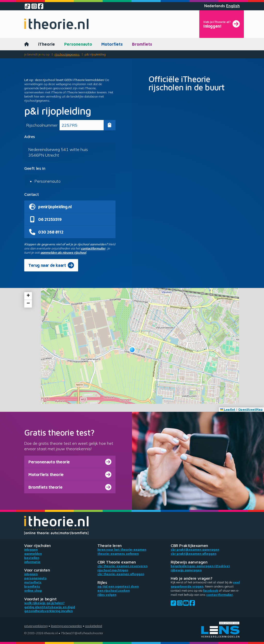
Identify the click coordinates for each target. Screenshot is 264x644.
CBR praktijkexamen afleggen (193, 554)
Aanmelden (33, 554)
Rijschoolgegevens (67, 54)
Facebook (211, 590)
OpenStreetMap (250, 409)
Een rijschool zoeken (114, 590)
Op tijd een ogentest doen (118, 586)
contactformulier (93, 248)
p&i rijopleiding (95, 54)
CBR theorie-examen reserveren (122, 566)
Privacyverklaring (36, 626)
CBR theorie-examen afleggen (121, 574)
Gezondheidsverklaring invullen (48, 611)
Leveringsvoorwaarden (66, 626)
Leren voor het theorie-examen (122, 549)
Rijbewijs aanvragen (186, 570)
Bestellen (32, 558)
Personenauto (78, 44)
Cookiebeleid (94, 626)
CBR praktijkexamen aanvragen (195, 549)
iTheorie (47, 44)
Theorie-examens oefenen (118, 554)
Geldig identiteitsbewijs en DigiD (50, 607)
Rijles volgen (107, 595)
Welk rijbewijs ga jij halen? (44, 603)
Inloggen (31, 549)
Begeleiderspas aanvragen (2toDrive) (200, 566)
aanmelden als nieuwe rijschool (63, 252)
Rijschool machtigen (113, 570)
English (233, 6)
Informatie (32, 562)
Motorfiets (112, 44)
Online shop (33, 590)
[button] (132, 350)
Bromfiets (142, 44)
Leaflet (228, 409)
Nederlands (215, 6)
